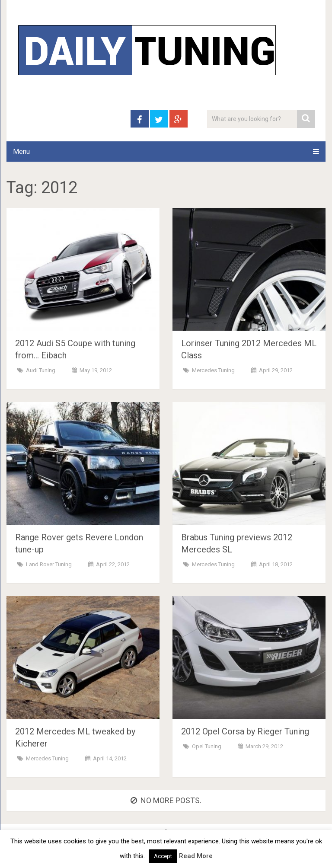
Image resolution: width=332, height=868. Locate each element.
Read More (196, 856)
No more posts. (166, 800)
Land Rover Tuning (49, 564)
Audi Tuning (41, 370)
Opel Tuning (207, 746)
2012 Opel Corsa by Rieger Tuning (245, 731)
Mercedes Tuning (213, 370)
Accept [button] (163, 856)
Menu (21, 152)
